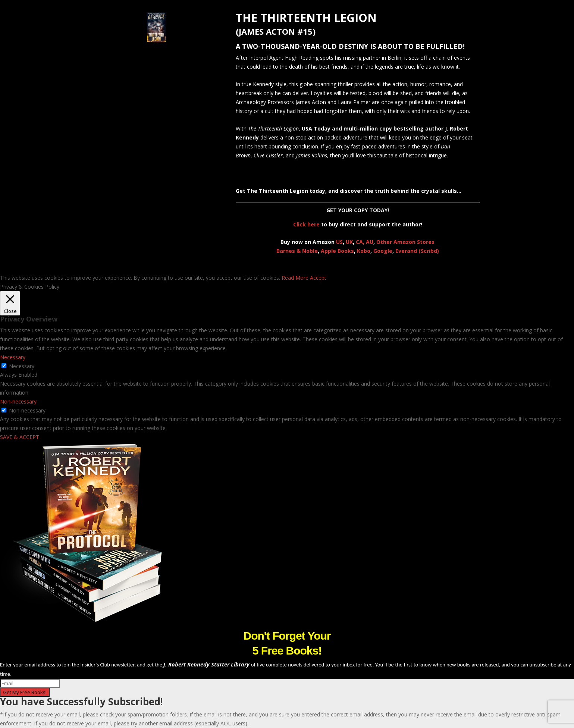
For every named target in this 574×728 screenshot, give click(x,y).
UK (349, 242)
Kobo (364, 251)
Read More (295, 278)
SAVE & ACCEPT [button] (20, 437)
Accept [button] (318, 278)
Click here (306, 224)
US (339, 242)
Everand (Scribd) (417, 251)
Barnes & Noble (297, 251)
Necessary (22, 366)
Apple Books (337, 251)
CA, (361, 242)
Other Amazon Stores (405, 242)
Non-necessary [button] (18, 401)
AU (370, 242)
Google (383, 251)
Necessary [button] (13, 357)
